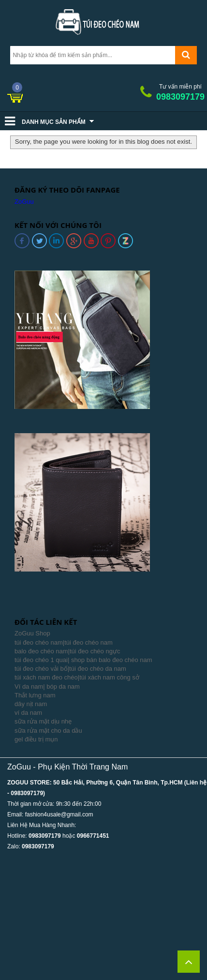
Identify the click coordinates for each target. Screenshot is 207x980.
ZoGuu (24, 202)
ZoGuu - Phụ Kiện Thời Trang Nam (67, 767)
